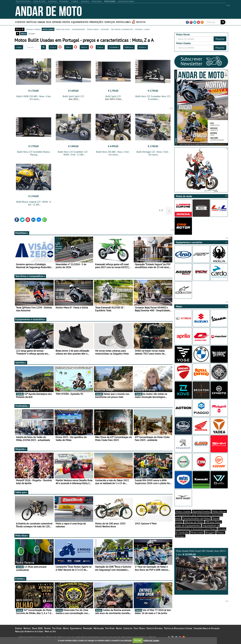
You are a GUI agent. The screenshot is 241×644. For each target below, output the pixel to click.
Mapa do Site (50, 631)
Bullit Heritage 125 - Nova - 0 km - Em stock (153, 153)
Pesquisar (220, 39)
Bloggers (210, 533)
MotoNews (22, 233)
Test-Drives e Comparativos (30, 276)
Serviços (110, 22)
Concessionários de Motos (196, 518)
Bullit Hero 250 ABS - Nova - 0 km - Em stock (113, 153)
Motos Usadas (183, 511)
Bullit (84, 47)
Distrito (143, 47)
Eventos (20, 22)
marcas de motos (63, 29)
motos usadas (48, 29)
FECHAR (138, 640)
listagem (32, 34)
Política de (151, 640)
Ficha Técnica (139, 628)
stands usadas (93, 29)
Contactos (128, 628)
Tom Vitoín (57, 628)
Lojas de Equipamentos (188, 525)
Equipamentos (80, 22)
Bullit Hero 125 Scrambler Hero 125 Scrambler (153, 98)
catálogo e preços (33, 29)
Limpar (19, 47)
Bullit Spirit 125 (113, 96)
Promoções (96, 22)
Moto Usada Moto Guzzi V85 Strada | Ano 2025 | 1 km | (201, 570)
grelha (23, 34)
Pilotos (221, 533)
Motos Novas (219, 511)
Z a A (53, 47)
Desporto (21, 449)
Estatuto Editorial (155, 628)
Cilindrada (114, 47)
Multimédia (22, 406)
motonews (105, 29)
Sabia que (21, 492)
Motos (66, 22)
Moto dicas (22, 535)
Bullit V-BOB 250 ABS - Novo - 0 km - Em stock (34, 98)
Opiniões (21, 363)
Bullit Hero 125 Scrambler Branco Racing (34, 153)
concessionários (78, 29)
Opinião (57, 22)
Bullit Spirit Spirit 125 (73, 96)
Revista (141, 22)
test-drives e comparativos (122, 29)
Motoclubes (123, 22)
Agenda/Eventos (201, 511)
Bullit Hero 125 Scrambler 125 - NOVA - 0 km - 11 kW (73, 153)
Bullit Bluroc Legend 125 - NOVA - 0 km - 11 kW (34, 203)
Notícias (32, 22)
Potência (129, 47)
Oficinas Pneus (213, 522)
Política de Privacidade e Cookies (178, 628)
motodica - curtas (142, 29)
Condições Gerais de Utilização (206, 628)
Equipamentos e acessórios (30, 319)
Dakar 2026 (44, 22)
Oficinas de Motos (194, 522)
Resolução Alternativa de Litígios (29, 631)
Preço (100, 47)
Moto (69, 47)
